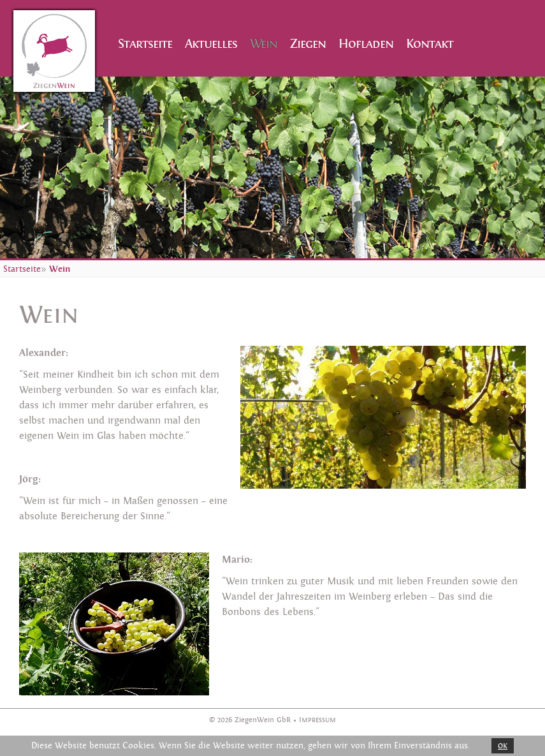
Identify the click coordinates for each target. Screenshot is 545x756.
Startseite (145, 44)
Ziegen (308, 44)
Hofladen (366, 44)
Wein (264, 44)
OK (503, 746)
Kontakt (430, 44)
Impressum (317, 720)
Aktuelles (211, 44)
